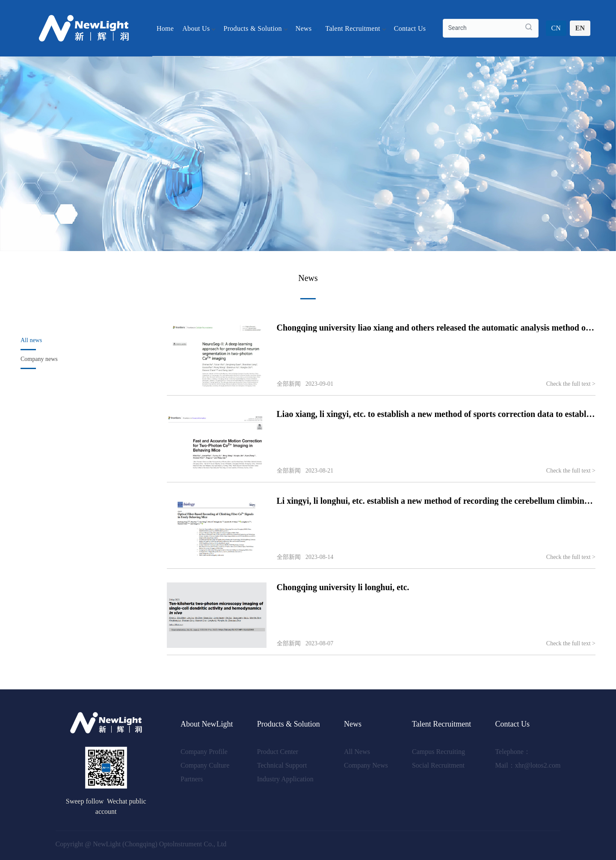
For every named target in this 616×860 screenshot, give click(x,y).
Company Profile (204, 752)
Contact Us (410, 28)
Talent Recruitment (355, 28)
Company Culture (205, 765)
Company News (366, 765)
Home (165, 28)
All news (31, 340)
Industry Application (285, 779)
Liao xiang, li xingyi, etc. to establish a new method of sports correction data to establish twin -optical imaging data (436, 414)
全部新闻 (289, 384)
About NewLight (207, 724)
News (306, 28)
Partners (192, 779)
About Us (198, 28)
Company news (39, 359)
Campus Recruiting (438, 752)
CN (556, 28)
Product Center (278, 752)
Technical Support (282, 765)
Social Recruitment (438, 765)
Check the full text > (571, 384)
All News (357, 752)
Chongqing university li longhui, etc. (343, 587)
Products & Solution (255, 28)
